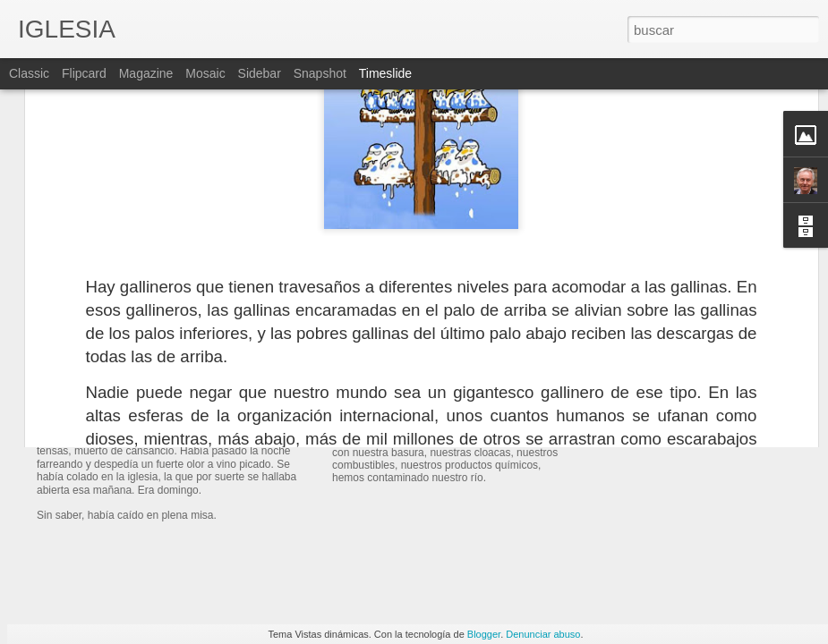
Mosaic (205, 73)
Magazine (146, 73)
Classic (29, 73)
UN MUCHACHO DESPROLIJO (189, 415)
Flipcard (84, 73)
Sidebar (260, 73)
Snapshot (320, 73)
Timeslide (385, 73)
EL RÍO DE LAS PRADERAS (435, 394)
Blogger (484, 634)
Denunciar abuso (543, 634)
